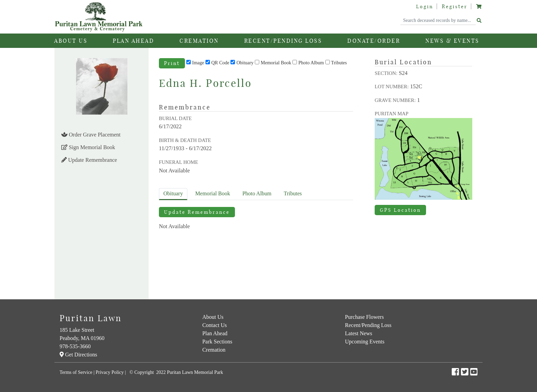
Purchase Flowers (364, 317)
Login (425, 6)
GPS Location (400, 210)
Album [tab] (257, 193)
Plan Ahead (215, 333)
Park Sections (217, 342)
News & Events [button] (452, 41)
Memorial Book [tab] (213, 193)
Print (172, 63)
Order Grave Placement (91, 135)
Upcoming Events (365, 342)
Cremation (214, 350)
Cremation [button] (199, 41)
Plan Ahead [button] (133, 41)
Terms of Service (76, 372)
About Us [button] (71, 41)
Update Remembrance (89, 160)
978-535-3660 (75, 346)
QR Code (220, 63)
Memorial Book (276, 63)
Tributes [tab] (293, 193)
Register (455, 6)
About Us (213, 317)
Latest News (359, 333)
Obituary (245, 63)
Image (198, 63)
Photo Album (311, 63)
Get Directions (78, 355)
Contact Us (215, 325)
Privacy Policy (110, 372)
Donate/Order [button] (374, 41)
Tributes (339, 63)
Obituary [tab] (173, 193)
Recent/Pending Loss (283, 41)
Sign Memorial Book (88, 147)
